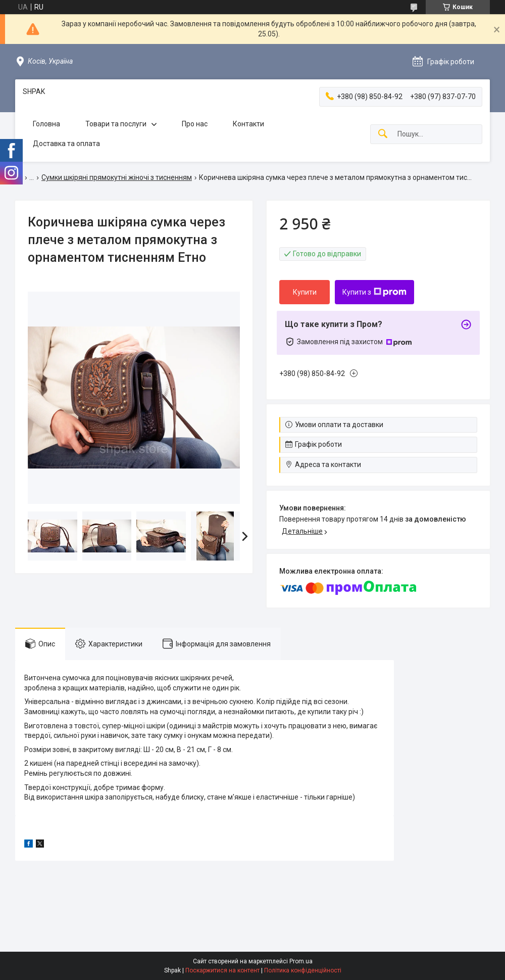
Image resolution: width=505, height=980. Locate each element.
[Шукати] (383, 134)
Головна (46, 124)
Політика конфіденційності (303, 970)
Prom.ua (301, 961)
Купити (305, 292)
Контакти (248, 124)
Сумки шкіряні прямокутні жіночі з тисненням (117, 177)
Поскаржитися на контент (222, 970)
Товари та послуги (116, 124)
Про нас (195, 124)
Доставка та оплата (66, 144)
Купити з (374, 292)
